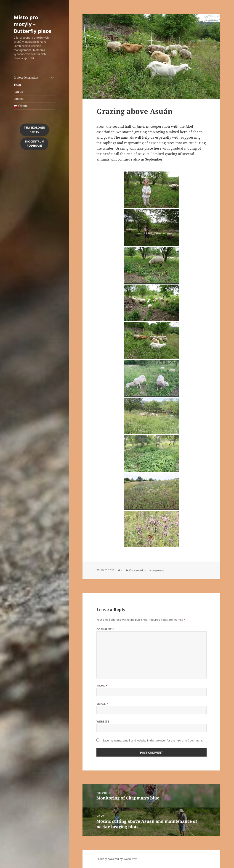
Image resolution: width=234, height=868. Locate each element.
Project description (26, 78)
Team (17, 85)
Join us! (19, 92)
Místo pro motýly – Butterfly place (32, 24)
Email (102, 704)
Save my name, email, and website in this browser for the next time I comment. (153, 740)
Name (102, 686)
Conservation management (146, 570)
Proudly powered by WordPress (117, 859)
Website (103, 722)
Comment (105, 629)
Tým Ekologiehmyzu (34, 130)
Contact (19, 99)
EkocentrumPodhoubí (34, 144)
